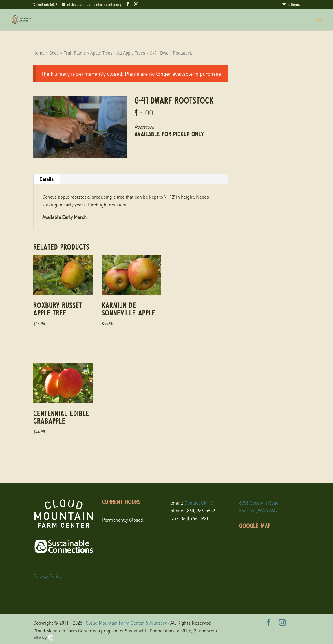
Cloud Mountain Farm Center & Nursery (126, 623)
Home (39, 53)
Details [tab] (46, 179)
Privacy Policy (47, 576)
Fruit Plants (75, 53)
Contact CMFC (199, 503)
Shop (54, 53)
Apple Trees (101, 53)
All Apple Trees (131, 53)
